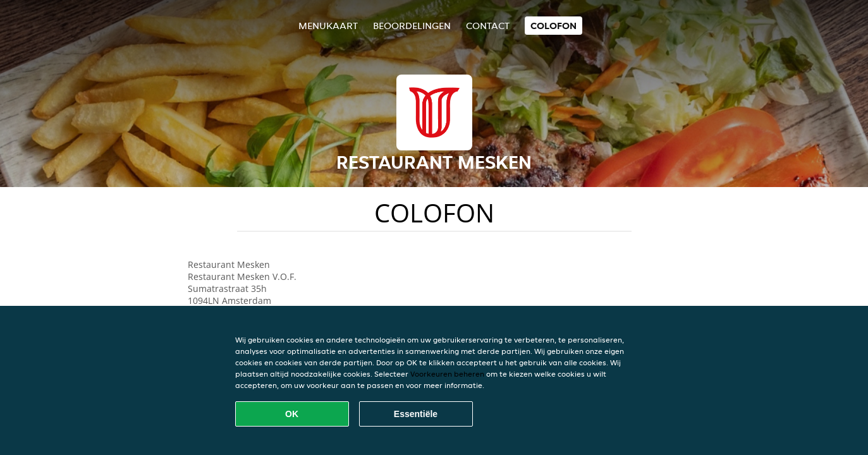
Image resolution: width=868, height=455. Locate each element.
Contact (488, 26)
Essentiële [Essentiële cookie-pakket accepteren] (416, 414)
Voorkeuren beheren (447, 374)
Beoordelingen (412, 26)
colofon (553, 26)
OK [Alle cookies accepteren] (292, 414)
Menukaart (328, 26)
